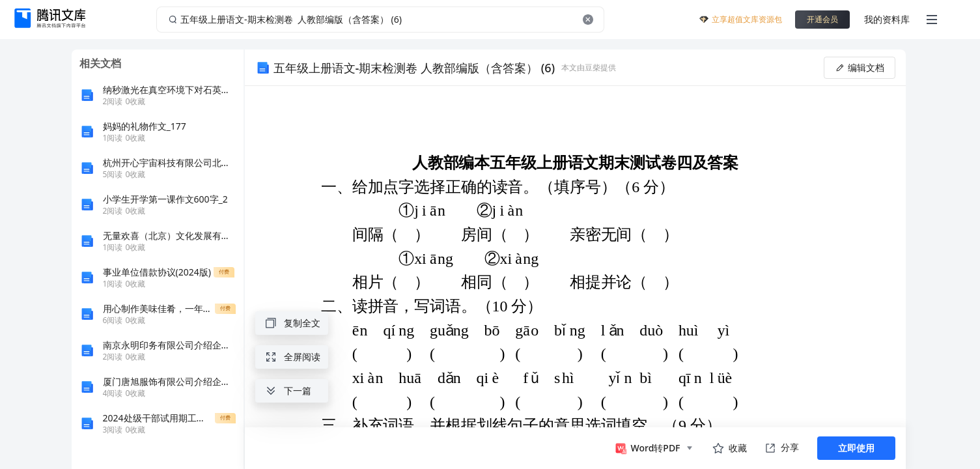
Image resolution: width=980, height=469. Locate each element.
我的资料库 (887, 19)
